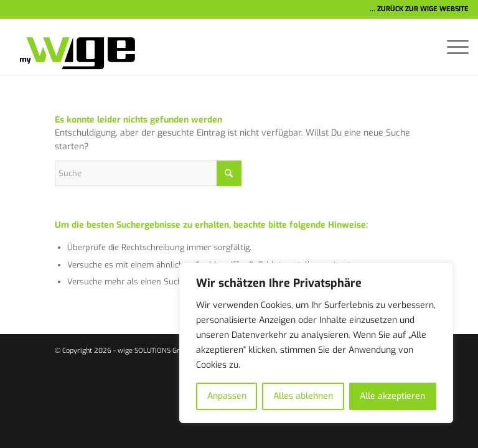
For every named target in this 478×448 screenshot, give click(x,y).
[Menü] (452, 47)
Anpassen (227, 396)
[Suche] (148, 173)
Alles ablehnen (303, 396)
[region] (316, 343)
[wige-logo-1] (72, 47)
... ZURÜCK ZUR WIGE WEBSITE (419, 9)
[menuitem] (452, 47)
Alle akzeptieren (392, 396)
